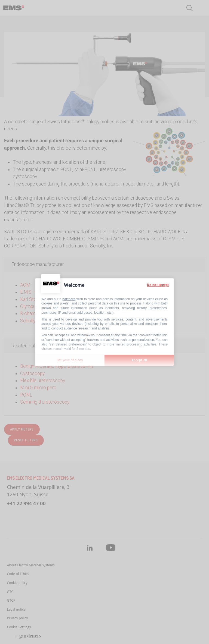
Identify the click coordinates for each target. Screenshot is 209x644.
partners (69, 299)
